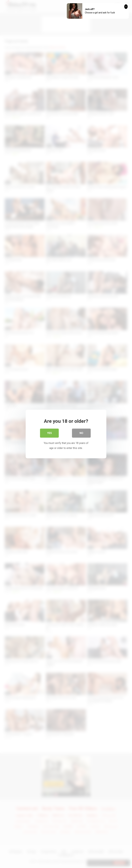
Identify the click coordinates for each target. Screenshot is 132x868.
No (81, 433)
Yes (49, 433)
